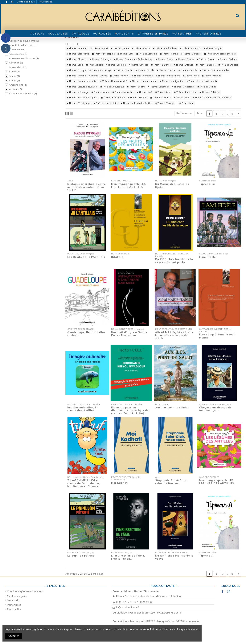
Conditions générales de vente (25, 591)
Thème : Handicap (142, 76)
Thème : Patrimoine (185, 92)
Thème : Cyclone (227, 59)
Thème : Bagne (212, 48)
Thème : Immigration (171, 81)
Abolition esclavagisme (24, 41)
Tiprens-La (207, 184)
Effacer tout (186, 103)
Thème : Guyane (76, 76)
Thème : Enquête (206, 65)
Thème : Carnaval (191, 54)
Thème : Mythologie (183, 87)
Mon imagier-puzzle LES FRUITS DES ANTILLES (129, 185)
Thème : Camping (147, 54)
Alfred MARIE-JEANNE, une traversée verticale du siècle (174, 335)
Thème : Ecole (75, 65)
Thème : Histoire (211, 76)
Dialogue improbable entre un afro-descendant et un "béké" (87, 187)
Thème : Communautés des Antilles (133, 59)
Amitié (14, 71)
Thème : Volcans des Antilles (136, 103)
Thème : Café (125, 54)
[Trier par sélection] (184, 113)
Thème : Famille (123, 70)
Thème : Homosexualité (113, 81)
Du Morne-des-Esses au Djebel (172, 185)
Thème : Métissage (77, 92)
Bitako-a (117, 257)
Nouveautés (45, 2)
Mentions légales (17, 596)
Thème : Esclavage (100, 70)
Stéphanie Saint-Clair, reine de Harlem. (171, 482)
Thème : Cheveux (76, 59)
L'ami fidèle (207, 257)
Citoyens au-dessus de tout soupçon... (215, 409)
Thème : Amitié (99, 48)
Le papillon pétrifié (81, 556)
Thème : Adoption (77, 48)
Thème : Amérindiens (165, 48)
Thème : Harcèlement (168, 76)
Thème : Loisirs (136, 87)
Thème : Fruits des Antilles (214, 70)
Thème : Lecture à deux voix (202, 81)
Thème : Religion (137, 98)
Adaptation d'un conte (23, 45)
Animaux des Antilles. (23, 93)
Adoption (16, 63)
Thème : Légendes (158, 87)
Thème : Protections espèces (82, 98)
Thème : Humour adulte (143, 81)
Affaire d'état (18, 67)
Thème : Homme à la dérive (82, 81)
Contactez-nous (26, 2)
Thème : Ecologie (116, 65)
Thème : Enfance (138, 65)
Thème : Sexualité (161, 98)
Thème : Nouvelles (123, 92)
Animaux (16, 89)
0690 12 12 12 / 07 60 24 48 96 (134, 602)
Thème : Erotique (76, 70)
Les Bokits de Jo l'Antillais (86, 257)
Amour (14, 76)
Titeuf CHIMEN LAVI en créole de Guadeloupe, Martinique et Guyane (84, 483)
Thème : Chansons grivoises (220, 54)
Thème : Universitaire (106, 103)
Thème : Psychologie (113, 98)
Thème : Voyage (165, 103)
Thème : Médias (207, 87)
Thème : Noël (144, 92)
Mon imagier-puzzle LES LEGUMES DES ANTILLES (217, 482)
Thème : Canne (169, 54)
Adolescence (18, 49)
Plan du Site (14, 609)
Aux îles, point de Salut (172, 407)
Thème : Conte (164, 59)
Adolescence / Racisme (24, 58)
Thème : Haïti (191, 76)
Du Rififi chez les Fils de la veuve (174, 557)
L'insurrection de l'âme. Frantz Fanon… (128, 557)
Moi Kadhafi (120, 483)
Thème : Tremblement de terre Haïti (212, 98)
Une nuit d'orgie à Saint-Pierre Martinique (129, 334)
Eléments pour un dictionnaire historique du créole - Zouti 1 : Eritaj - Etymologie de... (130, 412)
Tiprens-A (206, 556)
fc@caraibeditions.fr (128, 607)
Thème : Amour (120, 48)
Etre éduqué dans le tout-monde (218, 336)
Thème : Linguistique (112, 87)
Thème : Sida (182, 98)
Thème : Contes (185, 59)
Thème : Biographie (78, 54)
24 (199, 113)
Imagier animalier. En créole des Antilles (83, 409)
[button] (81, 34)
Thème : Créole (206, 59)
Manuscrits (13, 600)
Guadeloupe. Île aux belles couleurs (86, 334)
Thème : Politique (209, 92)
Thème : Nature (100, 92)
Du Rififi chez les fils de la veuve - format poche (174, 261)
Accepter (13, 636)
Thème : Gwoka (98, 76)
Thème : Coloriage (100, 59)
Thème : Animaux (190, 48)
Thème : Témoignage (79, 103)
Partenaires (14, 605)
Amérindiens (18, 85)
